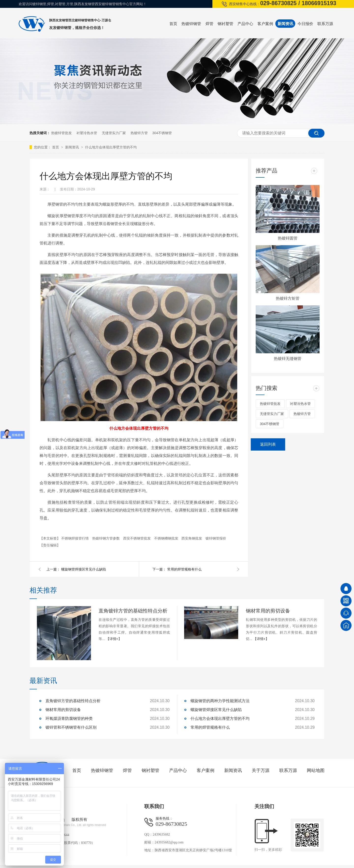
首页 (173, 24)
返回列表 (268, 444)
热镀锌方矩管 (288, 298)
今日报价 (305, 24)
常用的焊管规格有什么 (184, 569)
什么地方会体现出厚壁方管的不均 (111, 147)
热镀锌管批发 (61, 133)
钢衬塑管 (225, 24)
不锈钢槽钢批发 (167, 538)
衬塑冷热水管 (87, 133)
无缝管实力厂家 (114, 133)
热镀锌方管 (139, 133)
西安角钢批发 (192, 538)
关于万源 (261, 770)
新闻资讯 (285, 24)
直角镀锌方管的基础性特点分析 (133, 611)
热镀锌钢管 (191, 24)
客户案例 (265, 24)
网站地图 (316, 770)
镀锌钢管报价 (216, 538)
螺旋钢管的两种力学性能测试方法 (220, 701)
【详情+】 (114, 639)
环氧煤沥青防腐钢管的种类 (69, 719)
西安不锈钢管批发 (137, 538)
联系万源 (325, 24)
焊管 (209, 24)
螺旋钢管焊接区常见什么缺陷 (84, 569)
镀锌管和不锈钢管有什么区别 (71, 727)
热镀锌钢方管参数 (106, 538)
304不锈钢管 (162, 133)
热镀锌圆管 (288, 238)
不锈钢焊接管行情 (75, 538)
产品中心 (245, 24)
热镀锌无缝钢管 (288, 359)
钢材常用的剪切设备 (268, 611)
